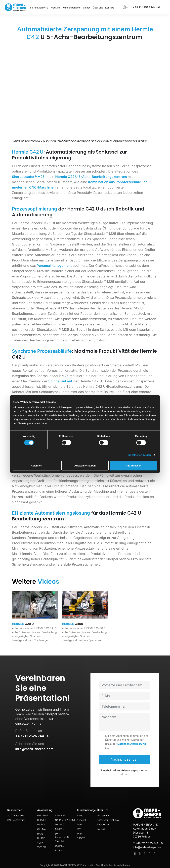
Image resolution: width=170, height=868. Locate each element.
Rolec (80, 815)
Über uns (98, 8)
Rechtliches (103, 824)
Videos (87, 8)
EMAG (58, 850)
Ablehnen (36, 465)
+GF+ (40, 843)
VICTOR (42, 847)
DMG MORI (43, 815)
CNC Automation (16, 820)
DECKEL (60, 846)
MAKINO (60, 824)
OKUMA (41, 829)
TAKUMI (59, 841)
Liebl (80, 824)
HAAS (40, 834)
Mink (80, 834)
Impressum (103, 815)
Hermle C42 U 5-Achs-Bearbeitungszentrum (91, 177)
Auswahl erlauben (85, 465)
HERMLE (42, 820)
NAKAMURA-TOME (65, 820)
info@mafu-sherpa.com (34, 749)
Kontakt (109, 8)
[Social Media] (135, 854)
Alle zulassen (134, 465)
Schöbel (81, 820)
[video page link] (35, 619)
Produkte (55, 8)
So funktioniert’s (39, 8)
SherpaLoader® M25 (28, 177)
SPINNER (60, 815)
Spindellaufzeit (60, 381)
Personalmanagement (54, 266)
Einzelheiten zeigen (139, 455)
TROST (81, 838)
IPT (79, 829)
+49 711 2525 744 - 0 (146, 7)
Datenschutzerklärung (132, 744)
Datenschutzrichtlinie (108, 820)
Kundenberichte (72, 8)
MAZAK (41, 824)
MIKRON (60, 829)
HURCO (41, 838)
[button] (126, 7)
